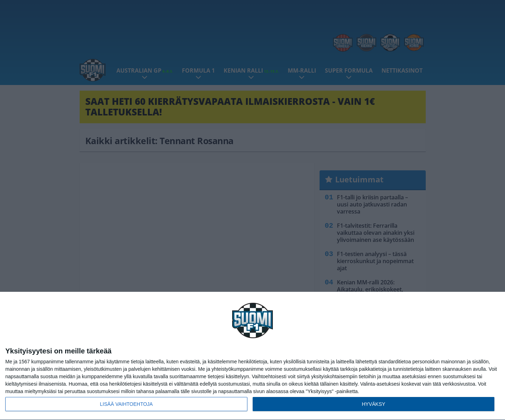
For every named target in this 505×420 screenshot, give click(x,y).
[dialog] (252, 356)
